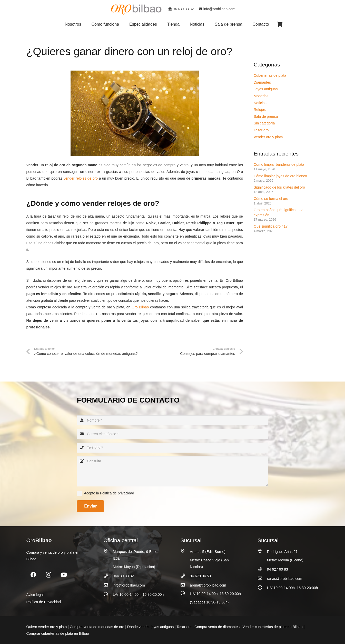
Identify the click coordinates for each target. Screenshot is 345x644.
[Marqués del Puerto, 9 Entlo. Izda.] (108, 551)
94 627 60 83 (278, 569)
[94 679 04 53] (185, 576)
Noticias (260, 103)
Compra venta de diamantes (217, 627)
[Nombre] (172, 420)
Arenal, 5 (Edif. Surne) (208, 552)
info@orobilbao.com (217, 9)
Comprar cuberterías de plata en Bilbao (58, 633)
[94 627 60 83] (262, 569)
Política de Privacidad (44, 602)
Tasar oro (261, 130)
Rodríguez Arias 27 (282, 552)
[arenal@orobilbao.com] (185, 585)
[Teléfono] (172, 448)
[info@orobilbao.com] (108, 585)
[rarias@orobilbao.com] (262, 578)
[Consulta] (172, 471)
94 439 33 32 (181, 9)
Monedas (261, 96)
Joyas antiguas (266, 89)
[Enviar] (90, 506)
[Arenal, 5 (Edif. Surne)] (185, 551)
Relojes (260, 110)
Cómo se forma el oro (271, 199)
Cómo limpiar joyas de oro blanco (280, 176)
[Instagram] (49, 575)
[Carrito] (280, 24)
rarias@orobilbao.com (285, 579)
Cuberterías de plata (270, 75)
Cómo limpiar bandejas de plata (279, 164)
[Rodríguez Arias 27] (262, 551)
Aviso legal (35, 595)
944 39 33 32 (123, 576)
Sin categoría (264, 123)
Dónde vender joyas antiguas (150, 627)
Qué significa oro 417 (271, 226)
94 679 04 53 (200, 576)
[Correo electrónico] (172, 434)
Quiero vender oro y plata (47, 627)
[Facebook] (33, 575)
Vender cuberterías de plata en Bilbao (272, 627)
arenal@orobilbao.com (208, 585)
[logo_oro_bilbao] (136, 9)
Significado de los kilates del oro (279, 187)
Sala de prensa (266, 116)
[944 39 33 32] (108, 576)
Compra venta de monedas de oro (97, 627)
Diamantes (262, 82)
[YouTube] (64, 575)
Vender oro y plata (268, 137)
